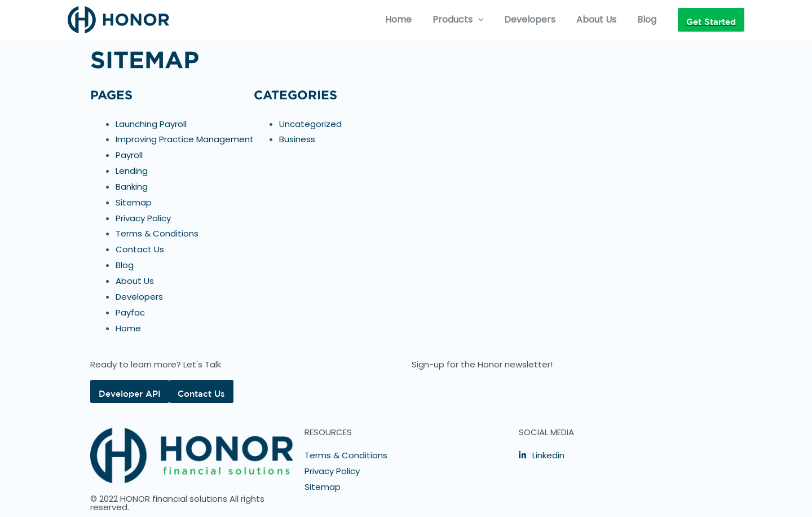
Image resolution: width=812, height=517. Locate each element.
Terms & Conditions (157, 233)
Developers (537, 19)
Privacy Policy (143, 218)
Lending (132, 171)
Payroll (129, 155)
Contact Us (140, 249)
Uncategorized (310, 124)
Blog (648, 19)
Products (467, 20)
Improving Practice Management (185, 139)
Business (297, 139)
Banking (132, 187)
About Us (600, 19)
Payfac (130, 312)
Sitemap (134, 202)
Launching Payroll (151, 124)
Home (410, 19)
